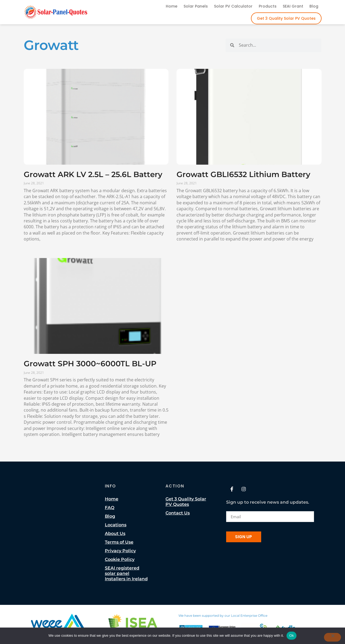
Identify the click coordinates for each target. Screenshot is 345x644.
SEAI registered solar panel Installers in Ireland (126, 573)
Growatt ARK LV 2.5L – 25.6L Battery (93, 174)
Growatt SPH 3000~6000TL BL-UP (90, 364)
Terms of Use (119, 542)
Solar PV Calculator (233, 6)
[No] (332, 637)
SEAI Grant (293, 6)
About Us (115, 533)
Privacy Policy (120, 551)
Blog (314, 6)
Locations (116, 525)
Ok (291, 635)
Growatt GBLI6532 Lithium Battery (243, 174)
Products (268, 6)
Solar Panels (196, 6)
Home (172, 6)
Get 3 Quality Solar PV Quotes (286, 18)
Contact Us (178, 513)
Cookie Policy (120, 559)
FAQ (110, 508)
